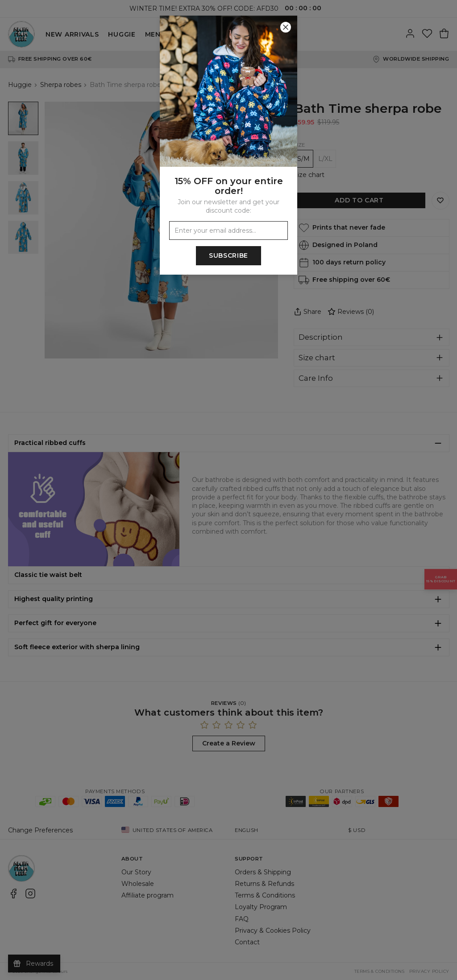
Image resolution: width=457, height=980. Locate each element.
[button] (228, 490)
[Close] (286, 27)
